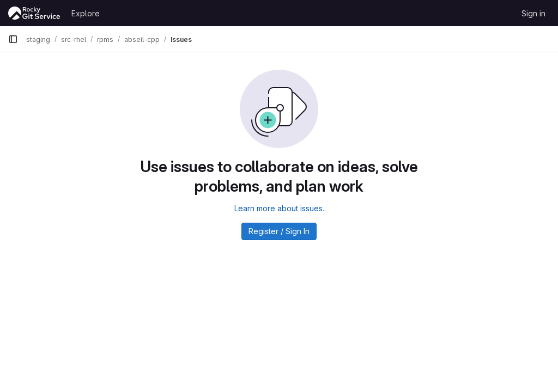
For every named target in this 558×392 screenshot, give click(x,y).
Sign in (533, 13)
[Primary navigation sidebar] (13, 39)
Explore (86, 13)
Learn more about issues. (279, 208)
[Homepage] (34, 13)
